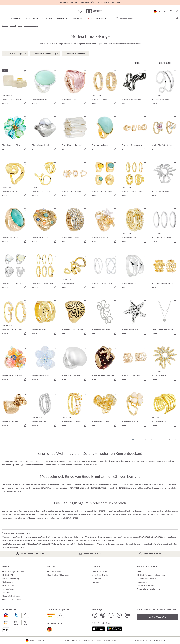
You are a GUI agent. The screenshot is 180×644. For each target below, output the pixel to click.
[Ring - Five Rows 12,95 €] (165, 410)
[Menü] (135, 63)
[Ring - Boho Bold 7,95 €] (45, 318)
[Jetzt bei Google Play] (114, 628)
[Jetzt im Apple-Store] (99, 628)
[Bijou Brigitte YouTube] (127, 615)
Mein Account (8, 585)
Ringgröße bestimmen (11, 596)
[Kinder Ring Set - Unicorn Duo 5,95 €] (165, 134)
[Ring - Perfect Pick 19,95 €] (45, 410)
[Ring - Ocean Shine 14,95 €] (15, 226)
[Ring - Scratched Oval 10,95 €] (75, 364)
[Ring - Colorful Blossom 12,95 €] (15, 364)
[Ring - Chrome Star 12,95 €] (135, 318)
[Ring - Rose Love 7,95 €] (75, 88)
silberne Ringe (34, 511)
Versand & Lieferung (11, 578)
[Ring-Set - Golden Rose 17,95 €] (135, 180)
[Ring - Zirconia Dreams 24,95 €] (15, 88)
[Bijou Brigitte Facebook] (111, 615)
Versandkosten (96, 640)
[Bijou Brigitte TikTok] (95, 615)
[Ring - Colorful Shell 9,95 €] (45, 226)
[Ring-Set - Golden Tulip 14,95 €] (15, 318)
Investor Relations (100, 571)
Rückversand (8, 582)
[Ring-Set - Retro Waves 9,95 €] (135, 134)
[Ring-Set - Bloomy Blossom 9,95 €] (165, 272)
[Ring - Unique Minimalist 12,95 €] (75, 134)
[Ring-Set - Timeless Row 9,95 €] (105, 272)
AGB (139, 571)
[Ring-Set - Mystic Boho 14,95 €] (105, 180)
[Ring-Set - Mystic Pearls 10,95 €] (75, 180)
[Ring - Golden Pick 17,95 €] (135, 226)
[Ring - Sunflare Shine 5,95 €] (165, 180)
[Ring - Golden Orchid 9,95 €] (105, 410)
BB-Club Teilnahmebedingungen (151, 575)
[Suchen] (177, 18)
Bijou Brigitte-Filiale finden (59, 575)
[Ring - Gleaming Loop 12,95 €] (75, 272)
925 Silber (47, 18)
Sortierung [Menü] (165, 63)
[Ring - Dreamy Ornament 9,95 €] (75, 318)
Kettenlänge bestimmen (12, 599)
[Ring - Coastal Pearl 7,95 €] (45, 134)
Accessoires (31, 18)
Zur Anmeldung (157, 617)
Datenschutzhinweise (146, 578)
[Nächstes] (175, 440)
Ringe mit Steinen (141, 484)
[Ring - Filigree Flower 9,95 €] (105, 318)
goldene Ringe (17, 511)
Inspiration (102, 18)
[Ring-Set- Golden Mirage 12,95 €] (45, 272)
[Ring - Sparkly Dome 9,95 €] (75, 226)
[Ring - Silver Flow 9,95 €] (135, 272)
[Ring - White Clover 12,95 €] (135, 410)
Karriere (96, 582)
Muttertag (62, 18)
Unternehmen (98, 578)
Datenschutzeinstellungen (148, 589)
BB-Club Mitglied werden (13, 571)
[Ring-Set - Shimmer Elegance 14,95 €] (15, 272)
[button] (165, 11)
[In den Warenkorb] (55, 103)
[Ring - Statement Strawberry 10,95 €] (105, 364)
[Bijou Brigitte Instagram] (103, 615)
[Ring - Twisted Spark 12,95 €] (165, 88)
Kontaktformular (54, 571)
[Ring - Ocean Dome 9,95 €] (105, 134)
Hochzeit (78, 18)
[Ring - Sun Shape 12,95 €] (165, 364)
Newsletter (7, 592)
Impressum (142, 582)
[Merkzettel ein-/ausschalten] (25, 71)
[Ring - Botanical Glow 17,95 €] (15, 134)
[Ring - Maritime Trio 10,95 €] (105, 226)
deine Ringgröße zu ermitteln (148, 514)
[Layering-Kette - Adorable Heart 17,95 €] (165, 318)
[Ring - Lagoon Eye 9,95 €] (45, 88)
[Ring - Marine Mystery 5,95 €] (135, 88)
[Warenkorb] (177, 11)
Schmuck (15, 18)
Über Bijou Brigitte (100, 575)
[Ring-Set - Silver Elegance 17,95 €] (165, 226)
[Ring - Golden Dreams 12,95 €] (75, 410)
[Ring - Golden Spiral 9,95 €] (15, 180)
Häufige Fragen (9, 589)
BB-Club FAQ (8, 575)
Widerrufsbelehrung (146, 585)
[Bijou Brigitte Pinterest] (119, 615)
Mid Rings (135, 511)
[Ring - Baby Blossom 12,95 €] (45, 364)
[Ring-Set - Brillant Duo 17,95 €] (105, 88)
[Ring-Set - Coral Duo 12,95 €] (135, 364)
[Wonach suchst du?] (147, 18)
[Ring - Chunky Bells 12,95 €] (15, 410)
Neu (4, 18)
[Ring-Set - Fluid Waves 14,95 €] (45, 180)
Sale (89, 18)
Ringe (142, 461)
